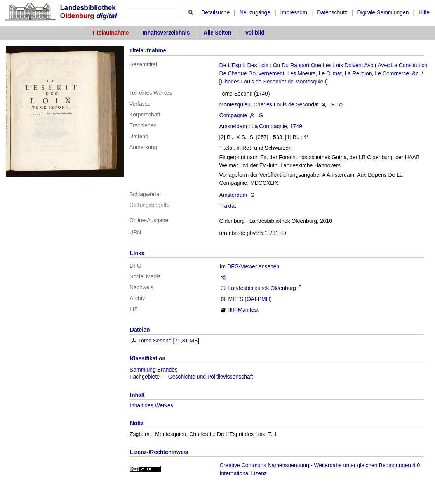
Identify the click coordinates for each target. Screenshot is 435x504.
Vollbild (255, 33)
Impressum (294, 12)
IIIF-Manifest (244, 310)
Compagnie (233, 115)
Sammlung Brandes (154, 370)
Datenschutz (332, 12)
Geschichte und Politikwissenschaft (211, 377)
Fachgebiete (145, 377)
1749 (296, 126)
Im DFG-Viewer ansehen (250, 266)
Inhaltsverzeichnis (166, 33)
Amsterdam (233, 126)
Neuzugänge (255, 12)
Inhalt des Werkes (151, 405)
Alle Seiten (217, 33)
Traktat (228, 206)
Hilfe (424, 12)
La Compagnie (269, 126)
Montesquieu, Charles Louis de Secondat (269, 104)
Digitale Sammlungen (383, 12)
